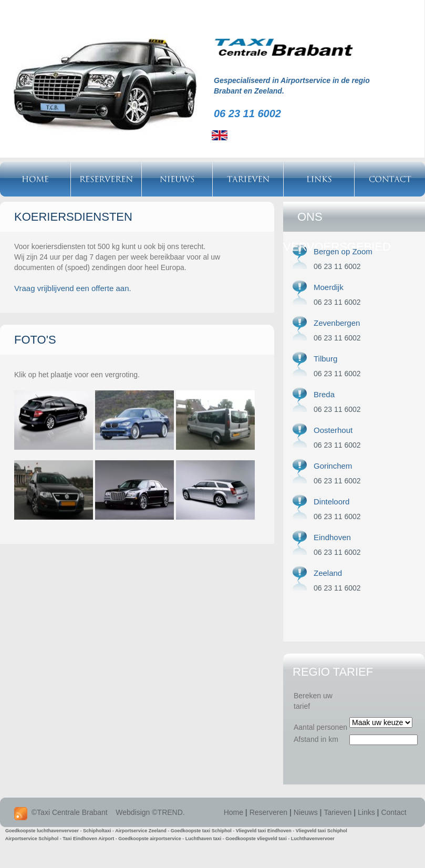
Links (366, 812)
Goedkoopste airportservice (150, 839)
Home (234, 812)
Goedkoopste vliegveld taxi (256, 839)
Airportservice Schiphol (32, 839)
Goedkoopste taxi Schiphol (201, 831)
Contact (393, 812)
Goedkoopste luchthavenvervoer (42, 831)
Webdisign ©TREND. (150, 812)
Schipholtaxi (97, 831)
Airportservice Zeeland (141, 831)
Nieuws (306, 812)
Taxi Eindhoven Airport (88, 839)
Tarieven (338, 812)
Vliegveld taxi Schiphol (322, 831)
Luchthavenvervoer (313, 839)
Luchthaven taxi (204, 839)
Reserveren (268, 812)
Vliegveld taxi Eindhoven (264, 831)
